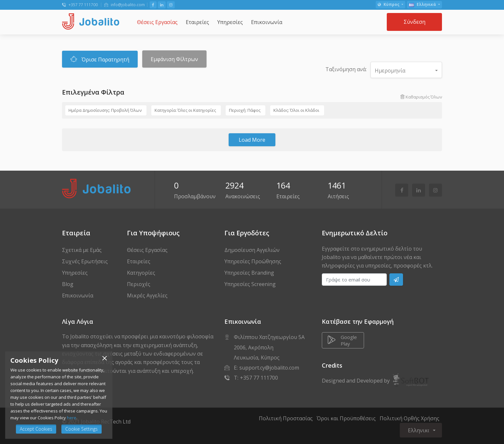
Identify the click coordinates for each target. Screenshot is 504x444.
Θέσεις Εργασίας (147, 250)
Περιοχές (139, 284)
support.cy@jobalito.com (269, 368)
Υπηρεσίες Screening (250, 284)
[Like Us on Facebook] (153, 5)
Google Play (342, 340)
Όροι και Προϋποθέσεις (346, 418)
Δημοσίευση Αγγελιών (252, 250)
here (72, 418)
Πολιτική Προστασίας (286, 418)
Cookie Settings (82, 429)
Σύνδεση (415, 22)
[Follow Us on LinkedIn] (162, 5)
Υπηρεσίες (75, 273)
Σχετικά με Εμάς (82, 250)
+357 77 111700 (80, 5)
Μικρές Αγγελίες (147, 295)
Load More (252, 140)
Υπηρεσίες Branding (249, 273)
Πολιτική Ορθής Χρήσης (409, 418)
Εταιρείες (139, 261)
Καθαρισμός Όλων (421, 97)
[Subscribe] (396, 280)
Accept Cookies (36, 429)
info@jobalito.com (125, 5)
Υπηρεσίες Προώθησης (253, 261)
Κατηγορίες (141, 273)
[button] (391, 5)
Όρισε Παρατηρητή (100, 59)
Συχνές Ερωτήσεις (85, 261)
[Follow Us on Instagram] (171, 5)
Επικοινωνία (78, 295)
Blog (68, 284)
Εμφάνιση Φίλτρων (174, 59)
